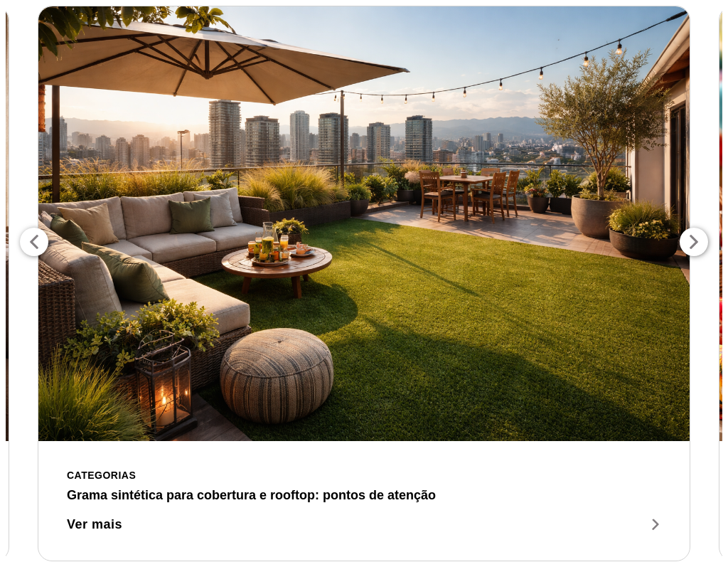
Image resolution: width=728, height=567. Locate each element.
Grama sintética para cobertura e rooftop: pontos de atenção (251, 495)
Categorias (101, 475)
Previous (34, 242)
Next (694, 242)
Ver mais (364, 524)
